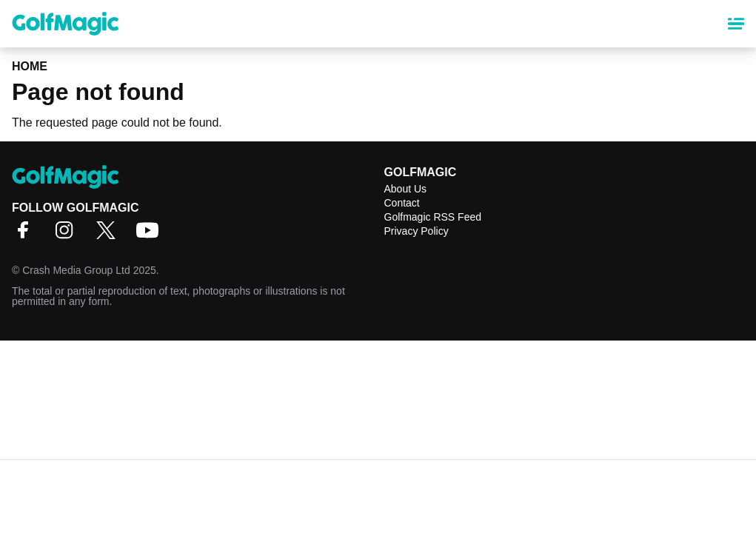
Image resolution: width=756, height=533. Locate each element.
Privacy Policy (417, 231)
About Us (406, 189)
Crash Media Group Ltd (76, 270)
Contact (402, 203)
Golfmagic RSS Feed (433, 217)
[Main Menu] (736, 24)
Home (30, 66)
